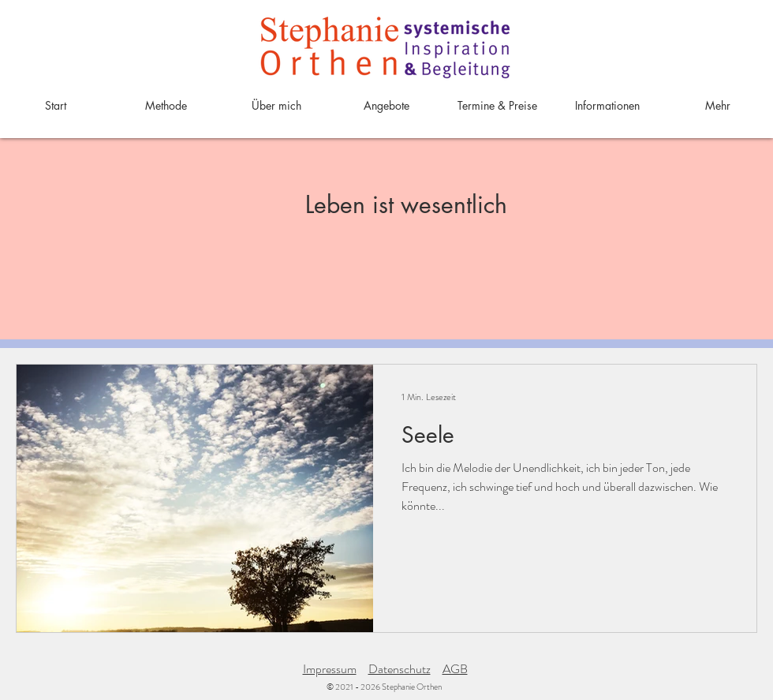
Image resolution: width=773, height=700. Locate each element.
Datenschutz (400, 669)
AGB (455, 669)
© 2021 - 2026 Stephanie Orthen (384, 687)
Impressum (330, 669)
